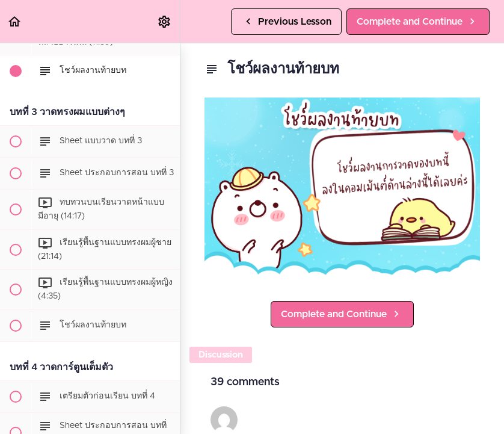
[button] (15, 21)
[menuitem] (165, 21)
